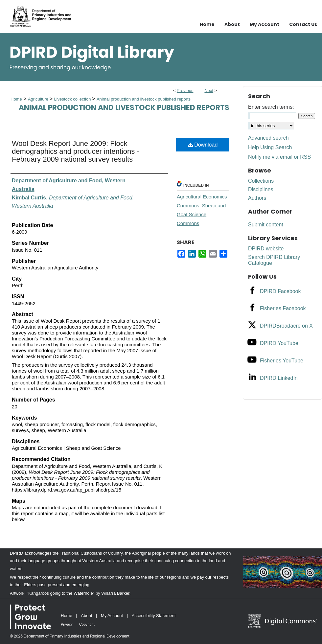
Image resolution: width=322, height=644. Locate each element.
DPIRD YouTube (279, 343)
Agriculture (39, 99)
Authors (257, 198)
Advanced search (268, 138)
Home (16, 99)
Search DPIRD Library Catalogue (274, 260)
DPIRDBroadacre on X (286, 326)
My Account (112, 616)
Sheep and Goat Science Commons (201, 214)
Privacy (67, 624)
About (86, 616)
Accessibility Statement (154, 616)
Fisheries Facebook (283, 308)
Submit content (266, 225)
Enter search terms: (271, 107)
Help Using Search (270, 147)
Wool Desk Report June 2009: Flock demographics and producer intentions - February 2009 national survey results (76, 151)
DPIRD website (266, 249)
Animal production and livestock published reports (144, 99)
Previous (185, 91)
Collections (261, 181)
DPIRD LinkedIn (279, 378)
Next (209, 91)
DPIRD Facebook (280, 291)
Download (203, 145)
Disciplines (261, 189)
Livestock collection (73, 99)
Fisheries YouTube (282, 361)
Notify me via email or (279, 157)
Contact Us (303, 24)
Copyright (87, 624)
